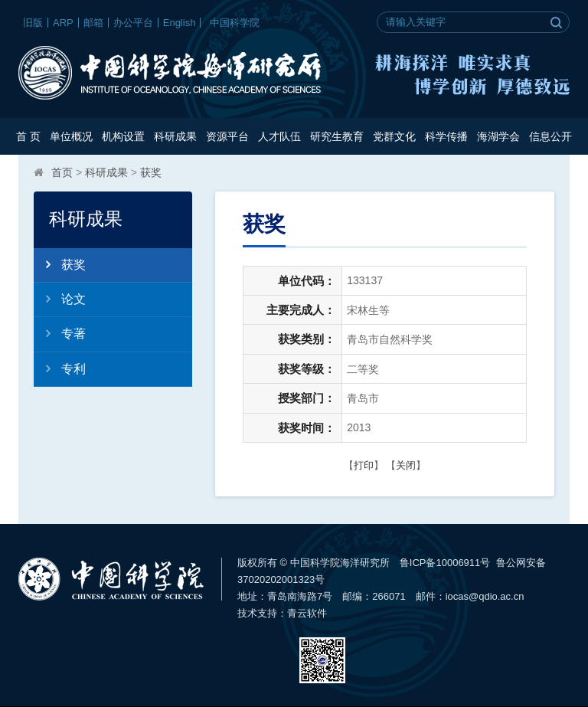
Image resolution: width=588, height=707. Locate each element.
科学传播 (446, 136)
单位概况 (71, 136)
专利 (60, 368)
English (180, 23)
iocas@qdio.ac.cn (485, 596)
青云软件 (307, 613)
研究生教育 (337, 136)
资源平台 (227, 136)
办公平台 (133, 23)
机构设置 (123, 136)
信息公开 (550, 136)
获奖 (151, 172)
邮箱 (93, 23)
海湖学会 (498, 136)
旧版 (33, 23)
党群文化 (394, 136)
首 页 (28, 136)
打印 (364, 465)
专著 (60, 333)
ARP (63, 23)
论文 (60, 299)
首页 (62, 172)
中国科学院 (235, 23)
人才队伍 (279, 136)
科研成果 (175, 136)
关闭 (406, 465)
